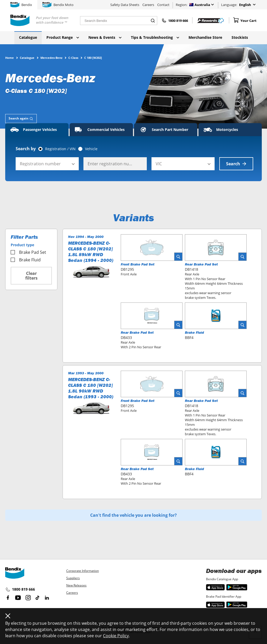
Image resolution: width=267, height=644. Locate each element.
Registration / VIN (60, 149)
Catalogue (28, 37)
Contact (163, 5)
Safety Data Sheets (125, 5)
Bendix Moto (58, 5)
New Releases (76, 585)
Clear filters (31, 276)
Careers (148, 5)
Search (236, 164)
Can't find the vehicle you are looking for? (133, 515)
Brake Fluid (26, 260)
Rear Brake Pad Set (201, 264)
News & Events (105, 37)
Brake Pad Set (28, 252)
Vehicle (91, 149)
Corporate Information (83, 571)
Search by (26, 149)
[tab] (21, 119)
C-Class (73, 58)
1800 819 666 (20, 590)
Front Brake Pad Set (138, 264)
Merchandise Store (205, 37)
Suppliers (73, 578)
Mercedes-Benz (51, 58)
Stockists (240, 37)
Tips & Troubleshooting (155, 37)
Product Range (63, 37)
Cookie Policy (116, 636)
